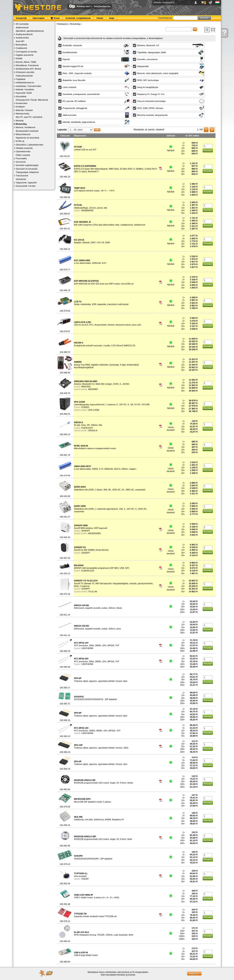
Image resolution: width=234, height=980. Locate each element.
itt (127, 975)
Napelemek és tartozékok (28, 138)
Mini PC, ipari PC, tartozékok (29, 117)
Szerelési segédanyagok (27, 165)
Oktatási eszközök (24, 148)
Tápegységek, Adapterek (27, 172)
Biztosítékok (21, 45)
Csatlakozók (22, 48)
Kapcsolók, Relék (24, 93)
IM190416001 (95, 533)
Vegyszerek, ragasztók (26, 183)
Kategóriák (21, 18)
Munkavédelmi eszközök (27, 131)
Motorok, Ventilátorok (26, 127)
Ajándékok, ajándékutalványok (30, 31)
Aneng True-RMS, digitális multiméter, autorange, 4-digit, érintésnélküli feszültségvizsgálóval (107, 365)
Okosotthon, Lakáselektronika (30, 145)
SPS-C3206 (94, 410)
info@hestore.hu (102, 6)
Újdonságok (38, 18)
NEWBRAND (87, 210)
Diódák (19, 58)
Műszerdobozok (23, 134)
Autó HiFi (20, 41)
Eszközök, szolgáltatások (78, 18)
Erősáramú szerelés (25, 72)
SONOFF (86, 531)
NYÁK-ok (20, 141)
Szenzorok (21, 162)
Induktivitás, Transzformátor (29, 86)
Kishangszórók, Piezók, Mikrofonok (32, 100)
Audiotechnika (22, 38)
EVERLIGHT (87, 428)
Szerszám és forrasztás (27, 169)
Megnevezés (80, 136)
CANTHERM (87, 648)
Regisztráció (169, 2)
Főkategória (62, 24)
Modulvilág (21, 124)
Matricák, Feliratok (24, 110)
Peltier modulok (23, 155)
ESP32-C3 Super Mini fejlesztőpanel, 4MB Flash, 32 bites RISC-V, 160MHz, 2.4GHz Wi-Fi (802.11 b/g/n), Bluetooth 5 (116, 169)
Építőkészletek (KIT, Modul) (29, 69)
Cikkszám (65, 136)
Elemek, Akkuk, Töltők (26, 62)
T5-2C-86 (93, 592)
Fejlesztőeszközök (24, 76)
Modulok (20, 121)
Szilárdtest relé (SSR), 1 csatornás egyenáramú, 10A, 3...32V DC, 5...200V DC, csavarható (111, 509)
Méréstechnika (23, 114)
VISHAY (85, 879)
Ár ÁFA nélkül (192, 136)
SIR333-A (93, 430)
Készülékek (21, 96)
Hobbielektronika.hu (25, 83)
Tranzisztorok (22, 176)
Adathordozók (22, 28)
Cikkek (100, 18)
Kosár (55, 18)
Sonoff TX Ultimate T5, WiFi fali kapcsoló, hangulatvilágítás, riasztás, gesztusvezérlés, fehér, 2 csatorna (114, 583)
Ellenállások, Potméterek (27, 65)
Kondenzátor (22, 103)
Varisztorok (21, 179)
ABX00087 (93, 389)
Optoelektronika (23, 151)
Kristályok (20, 107)
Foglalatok (21, 79)
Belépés (158, 2)
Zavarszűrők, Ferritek (26, 186)
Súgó (112, 18)
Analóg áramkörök (24, 34)
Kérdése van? (84, 6)
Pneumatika (21, 158)
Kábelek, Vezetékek (25, 89)
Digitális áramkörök (25, 55)
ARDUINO (86, 387)
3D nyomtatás (22, 24)
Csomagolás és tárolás (26, 52)
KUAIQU (85, 407)
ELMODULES (88, 571)
